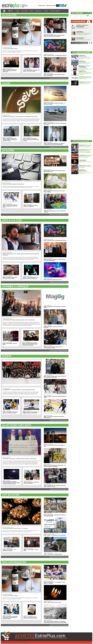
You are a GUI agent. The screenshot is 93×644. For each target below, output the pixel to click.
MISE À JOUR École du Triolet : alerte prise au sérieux (85, 157)
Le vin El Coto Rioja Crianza (82, 28)
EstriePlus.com (9, 642)
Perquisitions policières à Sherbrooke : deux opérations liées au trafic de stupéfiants (85, 152)
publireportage (35, 638)
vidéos (56, 638)
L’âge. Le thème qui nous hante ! (83, 40)
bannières (17, 638)
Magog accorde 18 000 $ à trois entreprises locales (85, 78)
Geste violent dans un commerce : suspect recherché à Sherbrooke (85, 172)
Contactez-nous (42, 6)
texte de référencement (44, 638)
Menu (11, 11)
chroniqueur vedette (63, 638)
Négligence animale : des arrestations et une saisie (84, 83)
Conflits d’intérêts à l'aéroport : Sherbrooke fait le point (85, 63)
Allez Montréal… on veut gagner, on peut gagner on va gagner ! (84, 34)
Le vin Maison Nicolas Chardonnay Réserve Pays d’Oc (85, 69)
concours (22, 638)
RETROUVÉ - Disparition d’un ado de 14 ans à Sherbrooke (85, 146)
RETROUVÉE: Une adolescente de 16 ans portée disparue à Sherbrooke (85, 74)
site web (52, 638)
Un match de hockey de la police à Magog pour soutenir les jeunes (85, 58)
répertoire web (28, 638)
